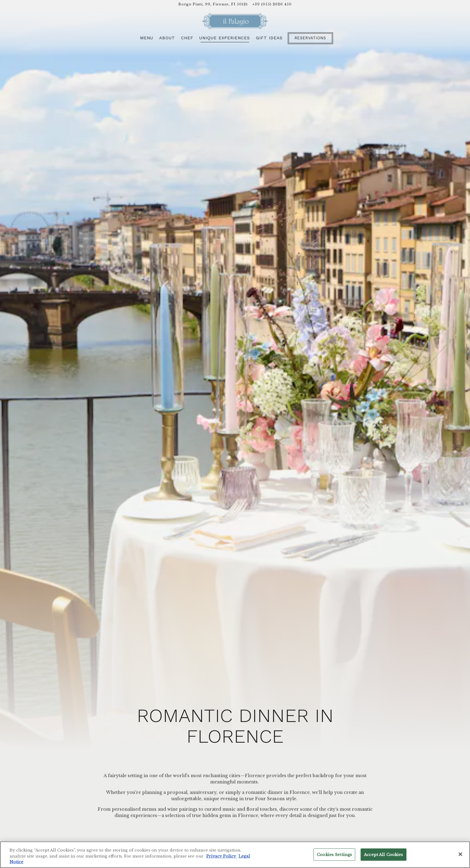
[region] (235, 855)
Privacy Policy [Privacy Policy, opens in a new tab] (222, 856)
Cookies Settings (334, 854)
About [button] (167, 40)
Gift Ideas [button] (269, 40)
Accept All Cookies (383, 854)
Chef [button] (187, 40)
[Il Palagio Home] (235, 22)
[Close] (460, 854)
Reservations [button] (310, 40)
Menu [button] (147, 40)
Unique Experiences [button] (225, 40)
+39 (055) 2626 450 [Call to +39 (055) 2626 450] (272, 4)
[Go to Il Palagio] (213, 4)
